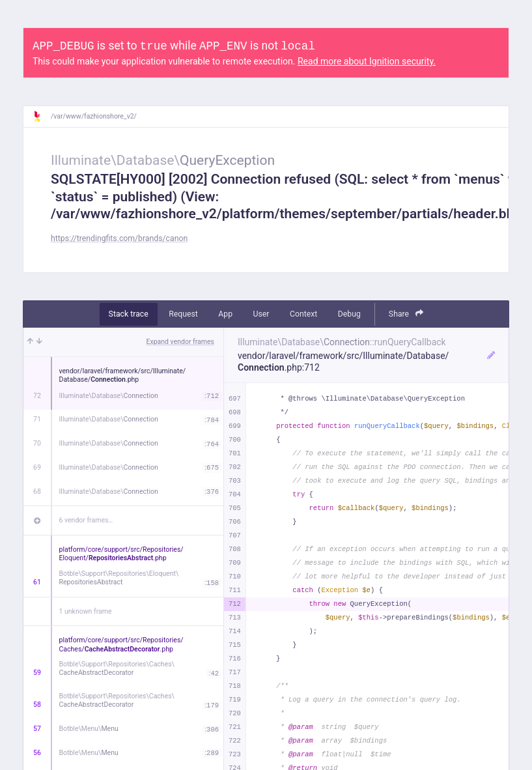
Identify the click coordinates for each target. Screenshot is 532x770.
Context (303, 314)
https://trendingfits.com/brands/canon (119, 238)
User (261, 314)
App (225, 314)
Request (183, 314)
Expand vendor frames (180, 342)
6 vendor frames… (86, 520)
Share (406, 314)
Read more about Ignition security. (367, 61)
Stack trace (129, 314)
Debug (349, 314)
